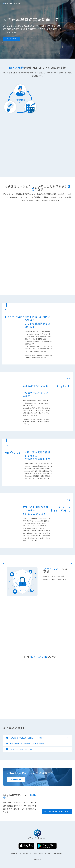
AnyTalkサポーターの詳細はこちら (56, 811)
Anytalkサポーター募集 (42, 854)
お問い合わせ (57, 854)
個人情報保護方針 (26, 854)
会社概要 (14, 854)
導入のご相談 (11, 39)
